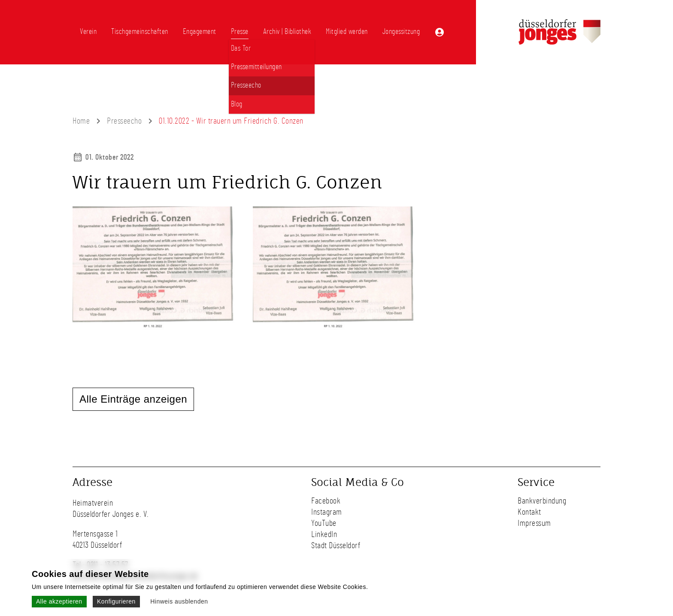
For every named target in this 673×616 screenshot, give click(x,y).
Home (81, 121)
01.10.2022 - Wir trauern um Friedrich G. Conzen (231, 121)
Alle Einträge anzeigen (133, 399)
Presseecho (124, 121)
